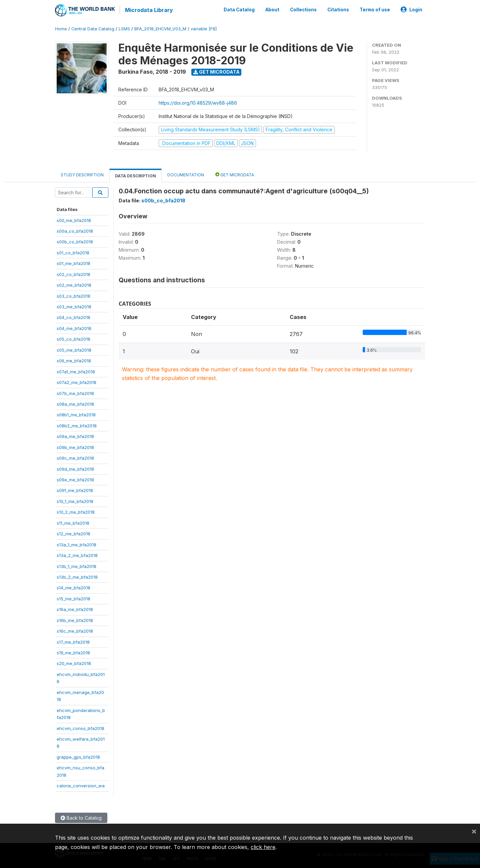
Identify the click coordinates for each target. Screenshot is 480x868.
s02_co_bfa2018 (73, 274)
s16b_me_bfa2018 (75, 620)
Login (411, 9)
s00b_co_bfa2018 (75, 241)
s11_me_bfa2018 (73, 522)
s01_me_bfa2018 (73, 263)
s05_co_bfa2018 (73, 338)
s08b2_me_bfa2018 (77, 425)
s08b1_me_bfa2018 (76, 414)
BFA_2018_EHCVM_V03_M (160, 28)
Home (61, 28)
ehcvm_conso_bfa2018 (80, 728)
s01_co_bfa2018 (73, 252)
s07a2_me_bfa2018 (76, 382)
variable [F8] (204, 28)
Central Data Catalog (93, 28)
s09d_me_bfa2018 (75, 468)
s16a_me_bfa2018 (75, 609)
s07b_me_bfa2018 (75, 393)
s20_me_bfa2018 (74, 663)
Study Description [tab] (82, 174)
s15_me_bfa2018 (73, 598)
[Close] (474, 831)
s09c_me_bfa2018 (75, 457)
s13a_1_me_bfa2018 (76, 544)
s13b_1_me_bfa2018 (76, 566)
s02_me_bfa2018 (74, 284)
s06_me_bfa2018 (74, 360)
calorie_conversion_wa (81, 785)
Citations (338, 9)
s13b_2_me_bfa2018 (77, 576)
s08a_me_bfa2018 (75, 403)
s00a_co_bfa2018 (75, 230)
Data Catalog (239, 9)
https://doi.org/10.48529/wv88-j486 (198, 102)
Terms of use (375, 9)
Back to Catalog (81, 817)
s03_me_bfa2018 (74, 306)
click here (263, 847)
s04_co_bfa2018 (73, 317)
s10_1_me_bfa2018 (75, 501)
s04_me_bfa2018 (74, 328)
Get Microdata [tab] (235, 174)
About (272, 9)
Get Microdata (216, 71)
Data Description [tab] (135, 175)
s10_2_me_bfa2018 (76, 511)
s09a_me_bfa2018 (75, 436)
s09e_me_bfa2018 (75, 479)
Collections (303, 9)
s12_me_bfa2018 (73, 533)
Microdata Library (148, 10)
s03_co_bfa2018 (73, 295)
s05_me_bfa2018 (74, 349)
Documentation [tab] (186, 174)
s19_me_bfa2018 (73, 652)
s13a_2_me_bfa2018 (77, 555)
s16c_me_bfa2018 (75, 630)
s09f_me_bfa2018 (75, 490)
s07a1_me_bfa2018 (76, 371)
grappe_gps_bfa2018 (78, 756)
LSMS (124, 28)
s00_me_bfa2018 (74, 220)
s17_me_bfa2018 (73, 641)
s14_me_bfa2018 (73, 587)
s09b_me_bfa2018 (75, 447)
